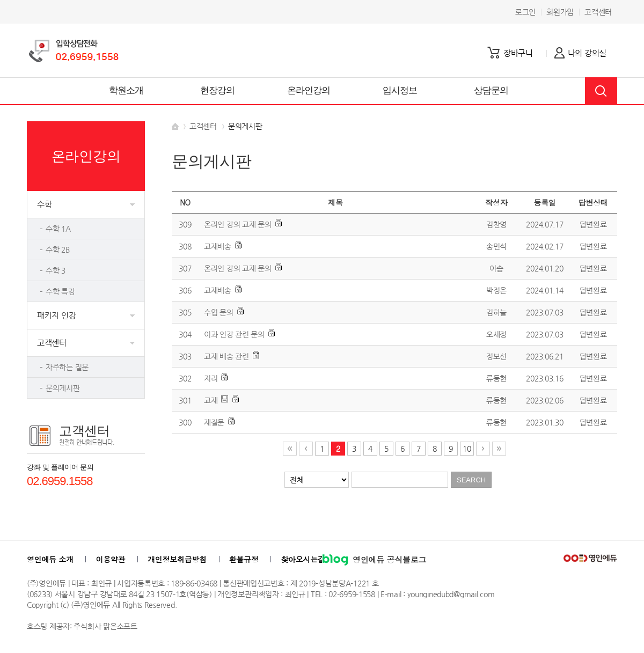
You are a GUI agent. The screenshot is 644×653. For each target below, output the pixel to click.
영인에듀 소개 (50, 559)
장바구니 (518, 53)
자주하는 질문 (67, 367)
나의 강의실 (587, 53)
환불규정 (244, 559)
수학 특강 (60, 291)
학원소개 (126, 90)
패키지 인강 (56, 315)
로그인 (525, 12)
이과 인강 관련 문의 (234, 334)
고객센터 (598, 12)
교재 (211, 400)
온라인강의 (309, 90)
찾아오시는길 (303, 559)
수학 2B (58, 250)
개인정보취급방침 (177, 559)
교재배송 (218, 246)
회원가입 (560, 12)
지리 (211, 378)
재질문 (214, 422)
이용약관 (110, 559)
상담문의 (491, 90)
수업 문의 (219, 312)
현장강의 (218, 90)
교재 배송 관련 (226, 356)
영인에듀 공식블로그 (374, 560)
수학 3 (56, 270)
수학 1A (58, 229)
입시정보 (400, 90)
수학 (44, 204)
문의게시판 (63, 388)
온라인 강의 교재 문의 (238, 224)
